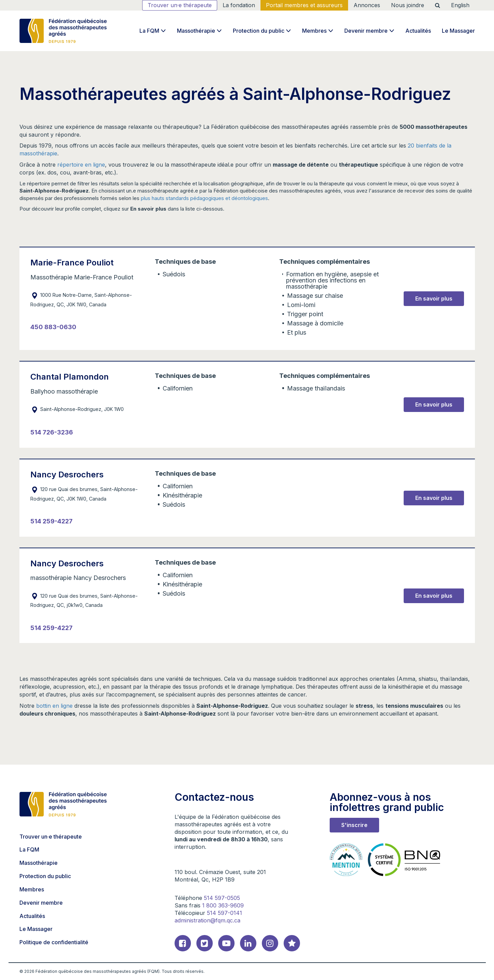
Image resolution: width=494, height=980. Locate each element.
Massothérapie (196, 31)
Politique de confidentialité (54, 942)
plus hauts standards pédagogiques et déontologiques (204, 198)
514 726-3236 (52, 432)
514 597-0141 (224, 913)
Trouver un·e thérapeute (180, 5)
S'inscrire (354, 825)
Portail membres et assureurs (304, 5)
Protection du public (259, 31)
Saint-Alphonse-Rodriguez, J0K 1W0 (77, 409)
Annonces (367, 5)
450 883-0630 (53, 327)
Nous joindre (408, 5)
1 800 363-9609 (223, 905)
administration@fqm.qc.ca (207, 920)
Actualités (418, 31)
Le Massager (458, 31)
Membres (314, 31)
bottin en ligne (54, 706)
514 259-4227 (51, 521)
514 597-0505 (222, 898)
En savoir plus (434, 298)
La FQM (149, 31)
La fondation (239, 5)
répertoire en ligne (81, 165)
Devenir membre (366, 31)
